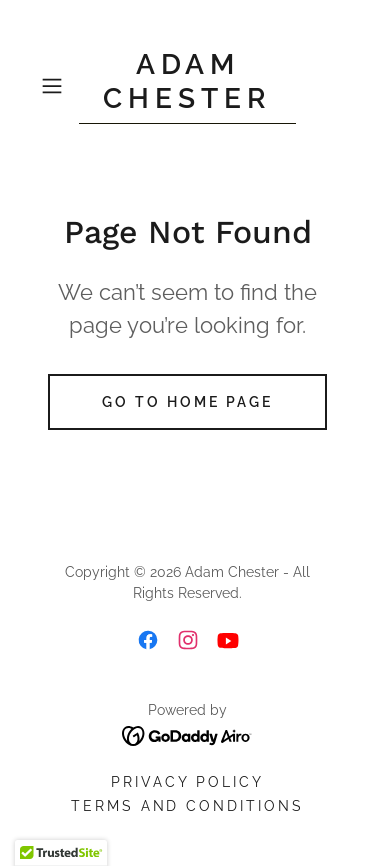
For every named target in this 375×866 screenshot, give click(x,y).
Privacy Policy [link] (187, 782)
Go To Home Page (187, 402)
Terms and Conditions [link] (188, 806)
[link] (188, 86)
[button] (55, 86)
